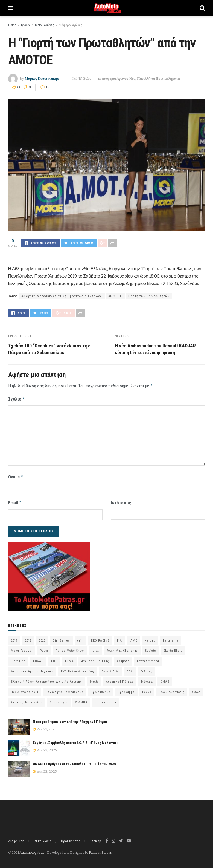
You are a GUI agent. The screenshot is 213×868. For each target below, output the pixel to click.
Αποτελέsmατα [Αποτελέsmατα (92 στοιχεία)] (148, 659)
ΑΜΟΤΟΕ (115, 296)
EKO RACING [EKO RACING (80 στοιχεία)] (100, 638)
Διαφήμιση (16, 839)
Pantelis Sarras (100, 851)
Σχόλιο (17, 398)
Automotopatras (32, 851)
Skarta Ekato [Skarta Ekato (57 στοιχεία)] (173, 649)
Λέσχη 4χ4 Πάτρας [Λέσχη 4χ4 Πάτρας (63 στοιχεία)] (120, 680)
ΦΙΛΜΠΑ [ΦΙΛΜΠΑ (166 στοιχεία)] (81, 700)
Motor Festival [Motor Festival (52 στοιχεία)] (22, 649)
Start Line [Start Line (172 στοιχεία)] (18, 659)
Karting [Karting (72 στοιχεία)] (150, 638)
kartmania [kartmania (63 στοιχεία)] (171, 638)
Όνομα (16, 476)
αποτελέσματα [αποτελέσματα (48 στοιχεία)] (106, 700)
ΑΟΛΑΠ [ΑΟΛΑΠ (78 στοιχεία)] (38, 659)
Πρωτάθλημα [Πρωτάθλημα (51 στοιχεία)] (101, 690)
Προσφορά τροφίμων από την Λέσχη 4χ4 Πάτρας (70, 720)
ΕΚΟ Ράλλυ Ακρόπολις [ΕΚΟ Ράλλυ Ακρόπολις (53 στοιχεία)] (78, 669)
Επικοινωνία (43, 839)
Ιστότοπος (121, 501)
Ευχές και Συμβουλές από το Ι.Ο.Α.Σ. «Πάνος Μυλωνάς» (76, 741)
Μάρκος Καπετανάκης (42, 78)
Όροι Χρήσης (71, 839)
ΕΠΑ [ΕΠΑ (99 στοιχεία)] (130, 669)
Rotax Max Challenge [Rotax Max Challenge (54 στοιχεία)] (122, 649)
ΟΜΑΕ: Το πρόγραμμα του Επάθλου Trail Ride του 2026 (74, 762)
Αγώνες (26, 25)
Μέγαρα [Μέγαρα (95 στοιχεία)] (147, 680)
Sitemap (95, 839)
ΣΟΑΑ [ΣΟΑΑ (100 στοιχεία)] (196, 690)
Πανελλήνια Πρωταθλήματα (158, 78)
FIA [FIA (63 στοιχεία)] (119, 638)
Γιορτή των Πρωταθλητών (149, 296)
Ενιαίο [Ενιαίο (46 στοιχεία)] (94, 680)
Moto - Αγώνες (45, 25)
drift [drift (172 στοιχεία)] (81, 638)
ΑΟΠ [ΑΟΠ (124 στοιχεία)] (54, 659)
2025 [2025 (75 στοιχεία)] (42, 638)
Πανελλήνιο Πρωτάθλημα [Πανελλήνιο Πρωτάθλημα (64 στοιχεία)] (65, 690)
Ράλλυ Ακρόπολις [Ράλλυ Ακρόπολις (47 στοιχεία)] (172, 690)
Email (15, 501)
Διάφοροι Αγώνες (70, 25)
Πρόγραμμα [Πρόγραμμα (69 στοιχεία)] (126, 690)
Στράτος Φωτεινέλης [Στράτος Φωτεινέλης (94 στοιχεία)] (27, 700)
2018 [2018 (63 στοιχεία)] (28, 638)
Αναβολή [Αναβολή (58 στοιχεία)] (123, 659)
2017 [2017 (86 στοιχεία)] (14, 638)
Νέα (132, 78)
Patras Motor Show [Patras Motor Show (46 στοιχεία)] (70, 649)
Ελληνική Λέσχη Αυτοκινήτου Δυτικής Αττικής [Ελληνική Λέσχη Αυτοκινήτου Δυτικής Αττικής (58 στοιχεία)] (46, 680)
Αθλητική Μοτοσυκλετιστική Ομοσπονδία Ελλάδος (62, 296)
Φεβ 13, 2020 (82, 78)
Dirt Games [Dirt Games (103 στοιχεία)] (61, 638)
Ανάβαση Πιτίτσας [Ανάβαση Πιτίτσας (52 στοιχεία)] (95, 659)
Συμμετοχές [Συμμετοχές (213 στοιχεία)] (59, 700)
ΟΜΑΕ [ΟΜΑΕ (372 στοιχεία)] (165, 680)
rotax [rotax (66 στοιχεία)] (95, 649)
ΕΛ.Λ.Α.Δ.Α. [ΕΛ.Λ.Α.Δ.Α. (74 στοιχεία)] (110, 669)
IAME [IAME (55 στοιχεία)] (133, 638)
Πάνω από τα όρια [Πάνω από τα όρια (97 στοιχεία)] (25, 690)
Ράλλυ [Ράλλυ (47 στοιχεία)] (147, 690)
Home (12, 25)
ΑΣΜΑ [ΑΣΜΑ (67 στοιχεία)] (69, 659)
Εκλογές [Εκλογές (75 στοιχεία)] (146, 669)
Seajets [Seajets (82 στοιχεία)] (151, 649)
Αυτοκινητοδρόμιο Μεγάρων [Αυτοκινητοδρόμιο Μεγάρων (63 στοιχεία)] (32, 669)
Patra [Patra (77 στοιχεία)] (44, 649)
